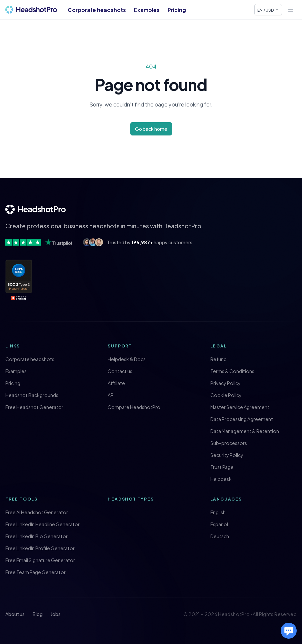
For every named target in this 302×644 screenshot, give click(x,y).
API (111, 395)
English (218, 512)
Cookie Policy (226, 395)
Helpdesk (221, 479)
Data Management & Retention (245, 431)
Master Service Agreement (240, 407)
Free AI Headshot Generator (37, 512)
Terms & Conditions (232, 371)
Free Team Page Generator (35, 572)
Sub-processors (229, 443)
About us (15, 614)
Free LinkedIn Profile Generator (40, 548)
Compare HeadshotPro (134, 407)
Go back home (151, 129)
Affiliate (116, 383)
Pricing (177, 10)
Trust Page (222, 467)
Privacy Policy (225, 383)
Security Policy (227, 455)
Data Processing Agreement (242, 419)
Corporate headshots (97, 10)
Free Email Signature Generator (40, 560)
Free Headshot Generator (34, 407)
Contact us (120, 371)
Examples (147, 10)
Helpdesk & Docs (127, 359)
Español (219, 524)
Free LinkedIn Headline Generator (42, 524)
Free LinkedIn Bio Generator (36, 536)
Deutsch (220, 536)
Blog (38, 614)
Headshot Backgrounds (32, 395)
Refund (218, 359)
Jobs (56, 614)
